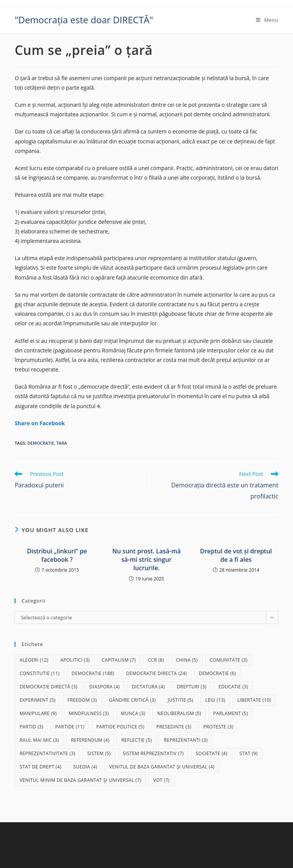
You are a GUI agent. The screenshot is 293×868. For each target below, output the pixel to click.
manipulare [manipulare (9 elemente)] (38, 713)
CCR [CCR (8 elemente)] (156, 660)
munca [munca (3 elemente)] (133, 713)
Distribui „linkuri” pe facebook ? (57, 555)
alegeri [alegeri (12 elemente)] (34, 660)
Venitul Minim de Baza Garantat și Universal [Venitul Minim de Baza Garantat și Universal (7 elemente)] (80, 780)
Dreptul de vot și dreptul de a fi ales (236, 555)
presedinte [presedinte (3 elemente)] (174, 727)
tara (62, 443)
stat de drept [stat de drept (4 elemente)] (40, 767)
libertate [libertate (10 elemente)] (254, 700)
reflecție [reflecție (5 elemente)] (137, 740)
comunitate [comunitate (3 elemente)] (229, 660)
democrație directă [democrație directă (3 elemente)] (48, 687)
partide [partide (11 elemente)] (70, 727)
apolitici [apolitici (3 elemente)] (75, 660)
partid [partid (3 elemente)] (31, 727)
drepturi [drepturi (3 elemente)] (192, 687)
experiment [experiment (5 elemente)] (37, 700)
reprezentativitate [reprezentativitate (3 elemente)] (47, 753)
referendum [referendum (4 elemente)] (90, 740)
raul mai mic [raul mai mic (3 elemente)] (39, 740)
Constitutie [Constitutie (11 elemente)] (39, 673)
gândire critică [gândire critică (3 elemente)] (132, 700)
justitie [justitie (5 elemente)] (181, 700)
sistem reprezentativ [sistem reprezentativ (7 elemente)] (153, 753)
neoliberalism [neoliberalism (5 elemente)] (179, 713)
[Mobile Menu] (267, 20)
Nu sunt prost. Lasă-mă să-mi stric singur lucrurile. (146, 560)
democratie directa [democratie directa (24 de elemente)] (157, 673)
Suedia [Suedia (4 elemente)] (85, 767)
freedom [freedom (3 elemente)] (82, 700)
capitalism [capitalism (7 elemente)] (119, 660)
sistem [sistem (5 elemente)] (99, 753)
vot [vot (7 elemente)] (162, 780)
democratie (41, 443)
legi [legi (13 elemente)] (215, 700)
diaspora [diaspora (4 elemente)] (105, 687)
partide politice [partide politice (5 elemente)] (120, 727)
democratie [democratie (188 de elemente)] (93, 673)
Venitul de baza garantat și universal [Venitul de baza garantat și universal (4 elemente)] (162, 767)
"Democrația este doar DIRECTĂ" (84, 20)
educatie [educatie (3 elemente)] (233, 687)
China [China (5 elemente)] (187, 660)
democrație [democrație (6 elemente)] (217, 673)
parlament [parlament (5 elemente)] (231, 713)
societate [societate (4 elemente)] (212, 753)
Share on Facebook (40, 423)
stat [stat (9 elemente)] (248, 753)
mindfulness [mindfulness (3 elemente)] (89, 713)
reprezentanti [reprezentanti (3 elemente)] (186, 740)
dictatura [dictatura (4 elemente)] (148, 687)
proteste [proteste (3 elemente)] (218, 727)
